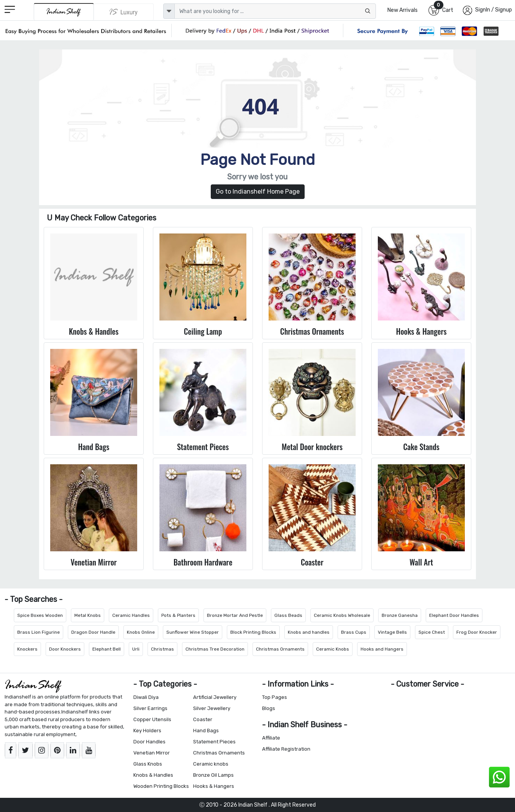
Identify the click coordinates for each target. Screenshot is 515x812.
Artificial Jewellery (215, 697)
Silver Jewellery (212, 708)
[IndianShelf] (64, 12)
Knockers (27, 649)
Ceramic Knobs (333, 649)
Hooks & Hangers (214, 786)
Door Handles (149, 742)
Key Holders (147, 731)
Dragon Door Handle (93, 632)
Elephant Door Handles (454, 615)
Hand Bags (206, 731)
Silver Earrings (150, 708)
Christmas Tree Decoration (215, 649)
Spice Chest (432, 632)
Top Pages (275, 697)
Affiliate (271, 738)
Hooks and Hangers (382, 649)
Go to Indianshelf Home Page (258, 191)
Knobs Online (141, 632)
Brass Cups (354, 632)
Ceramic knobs (211, 764)
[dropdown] (169, 11)
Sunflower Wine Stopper (193, 632)
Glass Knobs (148, 764)
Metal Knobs (88, 615)
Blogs (269, 708)
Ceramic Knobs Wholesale (342, 615)
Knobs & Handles (153, 775)
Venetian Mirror (152, 753)
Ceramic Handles (131, 615)
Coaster (203, 719)
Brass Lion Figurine (39, 632)
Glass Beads (288, 615)
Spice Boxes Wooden (40, 615)
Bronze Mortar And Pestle (235, 615)
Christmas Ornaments (280, 649)
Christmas (162, 649)
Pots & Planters (178, 615)
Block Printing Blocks (253, 632)
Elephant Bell (107, 649)
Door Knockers (65, 649)
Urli (136, 649)
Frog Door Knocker (477, 632)
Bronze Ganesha (400, 615)
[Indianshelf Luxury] (124, 12)
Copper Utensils (152, 719)
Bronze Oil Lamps (213, 775)
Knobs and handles (309, 632)
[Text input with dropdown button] (275, 11)
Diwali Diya (146, 697)
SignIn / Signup (494, 10)
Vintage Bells (392, 632)
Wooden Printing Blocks (161, 786)
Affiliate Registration (286, 749)
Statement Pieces (214, 742)
